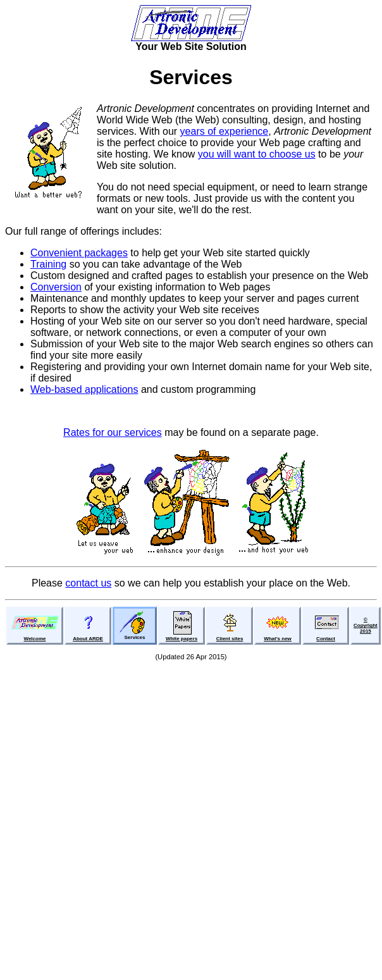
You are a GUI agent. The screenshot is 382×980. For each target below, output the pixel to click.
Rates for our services (113, 432)
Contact (326, 639)
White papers (182, 639)
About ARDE (88, 639)
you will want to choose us (257, 154)
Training (48, 264)
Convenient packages (79, 253)
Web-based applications (84, 389)
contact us (88, 583)
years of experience (225, 131)
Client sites (230, 639)
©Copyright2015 (366, 625)
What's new (278, 639)
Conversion (56, 287)
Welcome (35, 639)
